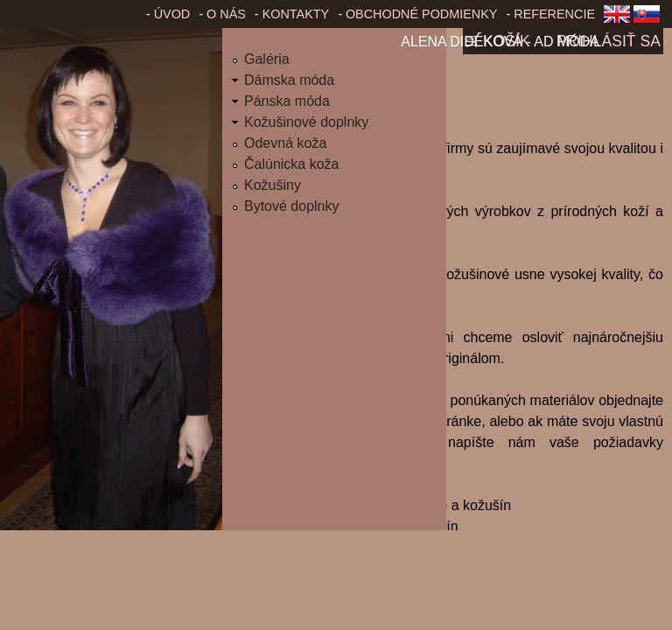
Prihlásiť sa (609, 41)
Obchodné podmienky (422, 14)
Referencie (554, 14)
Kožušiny (273, 185)
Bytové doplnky (292, 206)
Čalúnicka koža (292, 164)
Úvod (172, 14)
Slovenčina (650, 19)
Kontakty (296, 14)
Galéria (267, 59)
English (617, 19)
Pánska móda (287, 101)
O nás (226, 14)
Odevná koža (285, 143)
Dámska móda (289, 80)
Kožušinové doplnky (306, 122)
